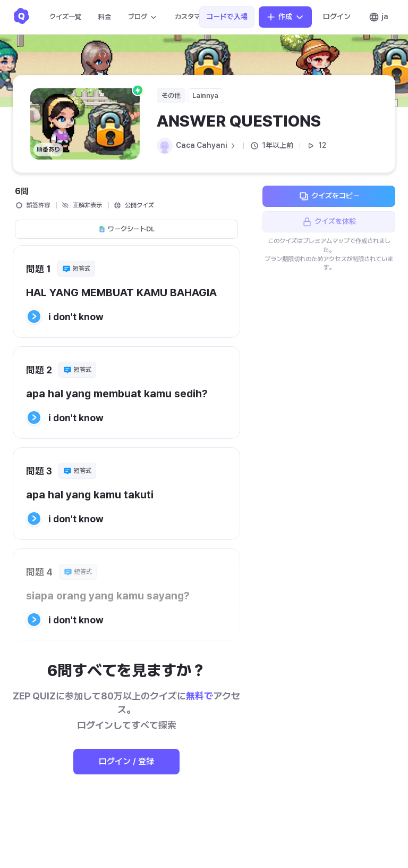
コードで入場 (227, 16)
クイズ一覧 (65, 17)
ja (379, 17)
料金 (105, 17)
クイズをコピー (329, 196)
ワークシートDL (126, 229)
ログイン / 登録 (126, 761)
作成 (285, 17)
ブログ (143, 17)
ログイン (337, 16)
